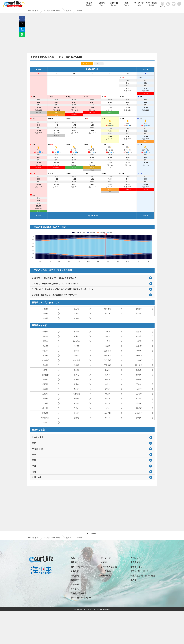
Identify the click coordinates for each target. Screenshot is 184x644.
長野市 (45, 332)
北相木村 (108, 309)
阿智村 (108, 379)
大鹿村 (139, 309)
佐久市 (139, 346)
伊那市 (45, 341)
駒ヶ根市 (76, 341)
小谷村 (108, 408)
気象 (127, 4)
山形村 (45, 403)
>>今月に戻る (92, 216)
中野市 (108, 341)
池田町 (139, 403)
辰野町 (76, 370)
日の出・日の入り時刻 (52, 538)
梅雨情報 (75, 580)
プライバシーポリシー (141, 571)
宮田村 (108, 375)
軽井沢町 (76, 360)
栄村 (45, 423)
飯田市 (45, 336)
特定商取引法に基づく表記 (143, 576)
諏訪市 (76, 336)
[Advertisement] (92, 34)
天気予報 (114, 4)
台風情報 (75, 576)
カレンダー (87, 64)
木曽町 (76, 399)
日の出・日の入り (79, 593)
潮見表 (89, 4)
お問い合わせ (151, 4)
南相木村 (108, 356)
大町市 (139, 341)
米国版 (134, 580)
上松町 (45, 394)
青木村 (45, 365)
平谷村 (139, 379)
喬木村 (76, 389)
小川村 (76, 313)
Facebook (22, 20)
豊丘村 (76, 309)
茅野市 (76, 346)
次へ (145, 69)
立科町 (139, 360)
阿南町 (76, 318)
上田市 (108, 332)
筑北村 (108, 313)
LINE (22, 36)
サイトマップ (137, 567)
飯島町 (139, 370)
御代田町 (108, 360)
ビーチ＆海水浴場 (109, 567)
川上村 (45, 356)
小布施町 (45, 413)
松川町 (139, 375)
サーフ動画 (106, 571)
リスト (99, 64)
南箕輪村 (45, 375)
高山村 (76, 413)
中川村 (76, 375)
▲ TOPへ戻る (92, 533)
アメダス (75, 589)
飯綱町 (139, 418)
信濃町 (76, 418)
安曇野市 (108, 351)
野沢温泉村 (45, 418)
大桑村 (45, 399)
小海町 (139, 351)
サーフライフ (33, 538)
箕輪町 (108, 370)
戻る (39, 69)
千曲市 (45, 351)
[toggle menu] (180, 3)
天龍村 (45, 309)
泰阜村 (45, 318)
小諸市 (139, 336)
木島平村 (139, 413)
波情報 (102, 4)
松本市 (76, 332)
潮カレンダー (77, 567)
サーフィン (139, 4)
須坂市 (108, 336)
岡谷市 (139, 332)
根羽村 (45, 384)
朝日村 (45, 313)
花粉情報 (75, 585)
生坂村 (139, 313)
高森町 (45, 379)
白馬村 (76, 408)
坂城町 (139, 408)
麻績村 (108, 399)
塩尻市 (108, 346)
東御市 (76, 351)
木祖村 (108, 394)
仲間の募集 (106, 576)
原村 (45, 370)
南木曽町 (76, 394)
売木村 (108, 384)
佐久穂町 (45, 360)
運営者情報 (136, 562)
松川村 (45, 408)
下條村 (76, 384)
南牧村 (76, 356)
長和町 (76, 365)
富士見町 (139, 365)
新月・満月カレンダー (81, 598)
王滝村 (139, 394)
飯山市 (45, 346)
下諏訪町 (108, 365)
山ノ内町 (108, 413)
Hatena (22, 31)
